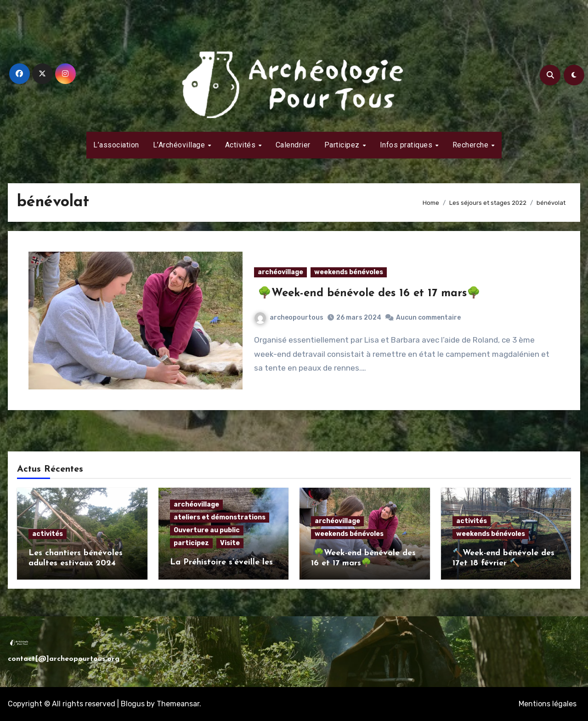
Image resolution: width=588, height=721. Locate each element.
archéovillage (280, 272)
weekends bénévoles (349, 272)
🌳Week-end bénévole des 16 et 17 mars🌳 (367, 293)
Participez (343, 145)
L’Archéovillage (180, 145)
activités (48, 534)
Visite (230, 543)
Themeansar (178, 704)
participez (191, 543)
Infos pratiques (407, 145)
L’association (116, 145)
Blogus (133, 704)
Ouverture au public (207, 530)
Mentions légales (548, 704)
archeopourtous (289, 318)
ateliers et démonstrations (220, 517)
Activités (241, 145)
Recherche (472, 145)
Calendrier (293, 145)
